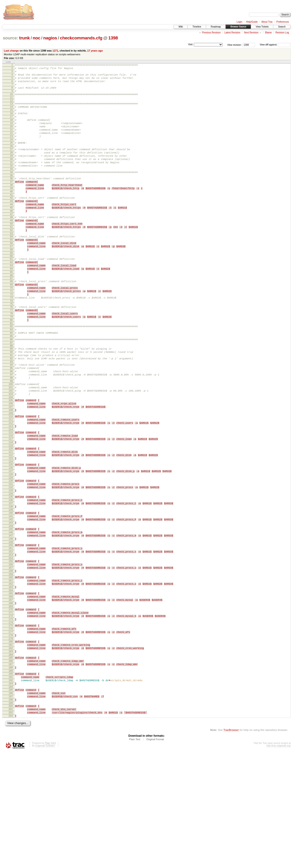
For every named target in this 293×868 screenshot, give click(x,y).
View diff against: (275, 45)
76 (11, 351)
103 (11, 453)
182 (11, 752)
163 (11, 680)
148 (11, 623)
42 (11, 224)
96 (11, 427)
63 (11, 303)
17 (11, 126)
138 (11, 586)
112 (11, 487)
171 (11, 710)
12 (11, 108)
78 (11, 359)
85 (11, 386)
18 (11, 130)
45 (11, 236)
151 (11, 634)
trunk (24, 38)
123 (11, 529)
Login (239, 22)
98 (11, 434)
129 (11, 552)
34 (11, 194)
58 (11, 285)
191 (11, 785)
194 (11, 797)
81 (11, 371)
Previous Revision (211, 33)
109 (11, 476)
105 (11, 460)
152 (11, 638)
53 (11, 266)
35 (11, 198)
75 (11, 348)
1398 (113, 38)
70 (11, 329)
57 (11, 281)
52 (11, 262)
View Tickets (262, 27)
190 (11, 781)
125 (11, 536)
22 (11, 146)
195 (11, 800)
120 (11, 517)
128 (11, 548)
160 (11, 668)
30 (11, 178)
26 (11, 162)
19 (11, 134)
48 (11, 247)
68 (11, 321)
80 (11, 367)
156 (11, 653)
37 (11, 205)
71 (11, 333)
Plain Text (135, 855)
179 (11, 741)
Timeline (197, 27)
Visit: (191, 44)
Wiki (181, 27)
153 (11, 642)
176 (11, 729)
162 (11, 676)
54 (11, 269)
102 (11, 449)
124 (11, 533)
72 (11, 337)
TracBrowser (231, 846)
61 (11, 295)
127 (11, 544)
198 (11, 812)
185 (11, 763)
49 (11, 250)
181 (11, 748)
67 (11, 318)
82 (11, 374)
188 (11, 774)
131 (11, 559)
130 (11, 555)
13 (11, 111)
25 (11, 158)
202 (11, 827)
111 (11, 483)
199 (11, 816)
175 (11, 725)
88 (11, 397)
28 (11, 170)
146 (11, 615)
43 (11, 228)
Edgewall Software (45, 862)
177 (11, 733)
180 (11, 744)
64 (11, 307)
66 (11, 315)
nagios (50, 38)
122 (11, 525)
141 (11, 597)
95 (11, 423)
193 (11, 793)
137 (11, 582)
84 (11, 382)
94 (11, 419)
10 (11, 101)
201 (11, 823)
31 (11, 182)
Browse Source (238, 27)
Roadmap (216, 27)
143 (11, 604)
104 (11, 457)
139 (11, 590)
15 (11, 118)
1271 (55, 51)
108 (11, 472)
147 (11, 619)
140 (11, 593)
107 (11, 468)
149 (11, 627)
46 (11, 240)
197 (11, 808)
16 (11, 122)
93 (11, 416)
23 (11, 150)
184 (11, 760)
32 (11, 186)
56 (11, 277)
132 (11, 563)
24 (11, 154)
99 (11, 438)
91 (11, 408)
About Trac (267, 22)
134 (11, 571)
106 (11, 464)
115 (11, 498)
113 (11, 491)
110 (11, 479)
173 (11, 718)
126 (11, 540)
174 (11, 722)
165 (11, 687)
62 (11, 299)
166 (11, 691)
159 (11, 665)
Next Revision (251, 33)
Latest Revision (232, 33)
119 (11, 514)
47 (11, 243)
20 (11, 138)
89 (11, 400)
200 (11, 819)
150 (11, 630)
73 (11, 341)
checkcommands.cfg (81, 38)
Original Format (155, 855)
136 (11, 578)
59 (11, 289)
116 (11, 502)
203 (11, 831)
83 (11, 378)
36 (11, 201)
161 (11, 672)
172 (11, 714)
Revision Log (282, 33)
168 (11, 699)
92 (11, 412)
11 (11, 104)
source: (10, 38)
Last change (11, 51)
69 (11, 325)
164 (11, 684)
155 (11, 649)
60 (11, 292)
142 (11, 601)
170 (11, 706)
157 (11, 657)
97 (11, 431)
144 (11, 608)
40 (11, 217)
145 (11, 611)
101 (11, 445)
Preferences (283, 22)
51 (11, 258)
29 (11, 174)
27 (11, 166)
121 (11, 521)
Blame (268, 33)
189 (11, 778)
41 (11, 221)
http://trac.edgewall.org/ (279, 862)
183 (11, 756)
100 (11, 441)
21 (11, 142)
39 (11, 213)
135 (11, 574)
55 (11, 273)
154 (11, 646)
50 (11, 254)
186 (11, 767)
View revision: (235, 45)
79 (11, 363)
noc (36, 38)
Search (282, 27)
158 (11, 661)
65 (11, 311)
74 (11, 345)
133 (11, 567)
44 (11, 232)
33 (11, 190)
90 (11, 404)
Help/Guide (252, 22)
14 (11, 115)
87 (11, 394)
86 (11, 390)
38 (11, 209)
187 (11, 771)
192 (11, 789)
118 (11, 510)
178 (11, 737)
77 (11, 355)
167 (11, 695)
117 (11, 506)
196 (11, 804)
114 (11, 495)
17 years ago (95, 51)
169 (11, 703)
